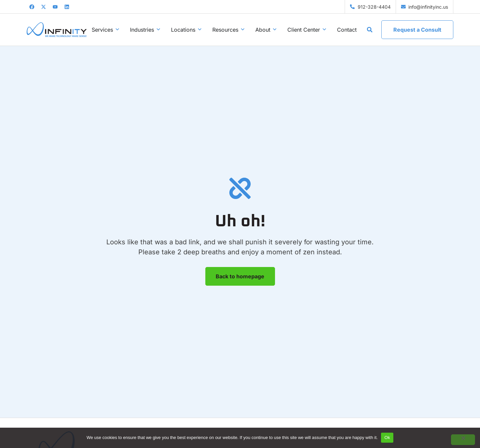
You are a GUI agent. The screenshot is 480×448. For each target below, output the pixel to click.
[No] (463, 440)
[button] (370, 30)
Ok (387, 437)
